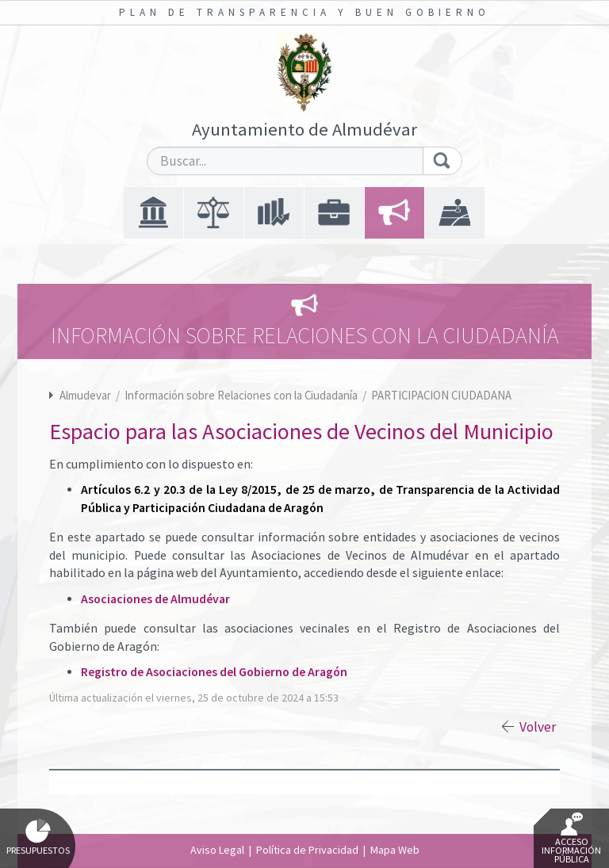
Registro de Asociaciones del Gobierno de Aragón (214, 672)
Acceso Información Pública (571, 839)
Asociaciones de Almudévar (155, 599)
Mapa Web (395, 850)
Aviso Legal (217, 850)
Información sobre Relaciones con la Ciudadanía (242, 395)
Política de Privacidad (307, 850)
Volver (538, 727)
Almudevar (85, 395)
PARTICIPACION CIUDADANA (441, 395)
